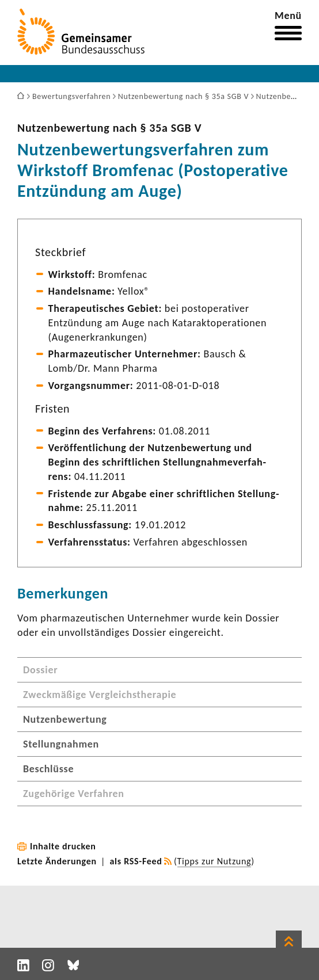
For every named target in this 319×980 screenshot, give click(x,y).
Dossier (40, 670)
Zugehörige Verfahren (74, 794)
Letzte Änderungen (57, 861)
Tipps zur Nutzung (214, 861)
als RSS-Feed (136, 861)
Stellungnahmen (61, 744)
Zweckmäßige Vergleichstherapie (100, 695)
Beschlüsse (48, 769)
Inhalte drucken (63, 846)
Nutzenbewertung (65, 719)
